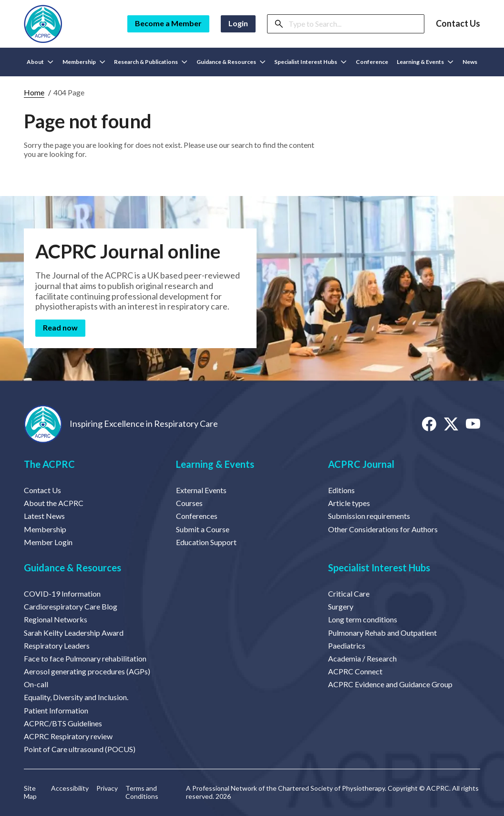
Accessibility (70, 788)
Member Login (48, 542)
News (470, 62)
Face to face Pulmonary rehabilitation (85, 658)
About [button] (40, 62)
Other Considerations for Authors (383, 529)
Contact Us (458, 24)
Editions (341, 490)
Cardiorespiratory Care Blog (71, 606)
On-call (36, 684)
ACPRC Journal (361, 464)
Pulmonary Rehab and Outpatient (382, 633)
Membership (45, 529)
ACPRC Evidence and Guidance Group (390, 684)
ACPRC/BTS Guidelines (63, 723)
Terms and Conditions (142, 792)
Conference (372, 62)
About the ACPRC (54, 503)
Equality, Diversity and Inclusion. (76, 697)
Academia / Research (362, 658)
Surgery (341, 606)
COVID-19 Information (62, 594)
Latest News (44, 516)
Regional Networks (56, 619)
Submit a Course (203, 529)
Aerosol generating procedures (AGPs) (87, 671)
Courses (189, 503)
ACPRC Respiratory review (68, 736)
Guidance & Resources (72, 568)
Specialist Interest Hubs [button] (310, 62)
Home (34, 92)
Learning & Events (215, 464)
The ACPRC (49, 464)
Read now (60, 327)
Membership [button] (84, 62)
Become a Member (168, 23)
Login (238, 23)
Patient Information (56, 710)
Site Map (30, 792)
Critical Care (349, 594)
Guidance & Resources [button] (231, 62)
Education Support (206, 542)
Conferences (197, 516)
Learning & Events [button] (425, 62)
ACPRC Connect (355, 671)
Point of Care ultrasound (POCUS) (80, 749)
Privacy (107, 788)
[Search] (353, 24)
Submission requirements (369, 516)
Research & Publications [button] (151, 62)
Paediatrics (347, 646)
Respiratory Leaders (57, 646)
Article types (349, 503)
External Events (201, 490)
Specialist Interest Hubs (379, 568)
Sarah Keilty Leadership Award (74, 633)
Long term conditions (363, 619)
